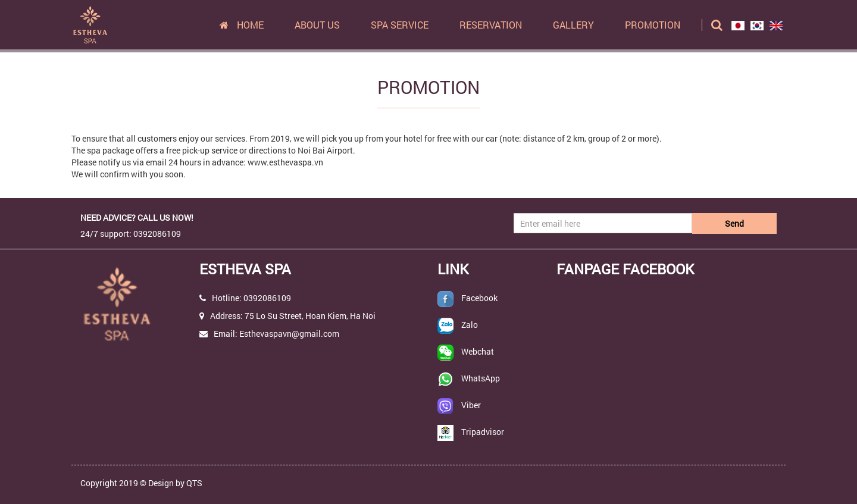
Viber (471, 405)
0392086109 (267, 298)
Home (242, 25)
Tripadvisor (483, 432)
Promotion (653, 25)
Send (734, 223)
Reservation (491, 25)
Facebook (479, 298)
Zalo (470, 325)
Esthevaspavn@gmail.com (289, 334)
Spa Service (400, 25)
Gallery (573, 25)
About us (317, 25)
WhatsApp (481, 378)
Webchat (478, 351)
